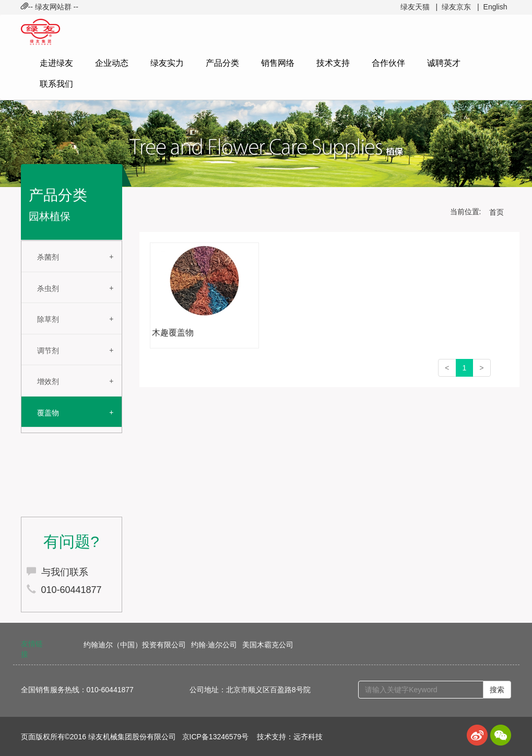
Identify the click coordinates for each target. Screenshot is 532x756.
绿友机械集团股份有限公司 (132, 737)
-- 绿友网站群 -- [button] (50, 7)
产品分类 (222, 63)
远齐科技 (308, 737)
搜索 (497, 690)
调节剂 (48, 351)
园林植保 (50, 216)
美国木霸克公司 (268, 645)
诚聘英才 (444, 63)
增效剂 (48, 381)
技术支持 (333, 63)
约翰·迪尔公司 (214, 645)
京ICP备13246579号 (216, 737)
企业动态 (112, 63)
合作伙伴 (388, 63)
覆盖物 (48, 413)
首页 (496, 212)
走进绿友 (56, 63)
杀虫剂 (48, 288)
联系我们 (56, 84)
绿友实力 (167, 63)
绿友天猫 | (419, 7)
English (495, 7)
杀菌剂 (48, 257)
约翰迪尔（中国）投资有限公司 (135, 645)
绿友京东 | (460, 7)
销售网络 (278, 63)
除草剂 (48, 319)
